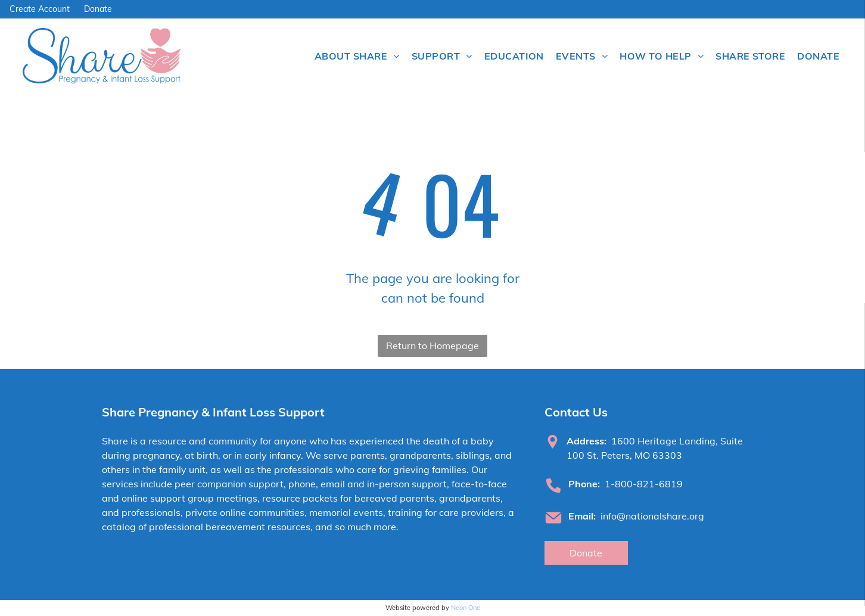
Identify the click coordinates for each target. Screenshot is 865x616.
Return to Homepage (432, 346)
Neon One (466, 608)
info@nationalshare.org (652, 516)
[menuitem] (357, 56)
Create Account (40, 9)
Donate (98, 9)
